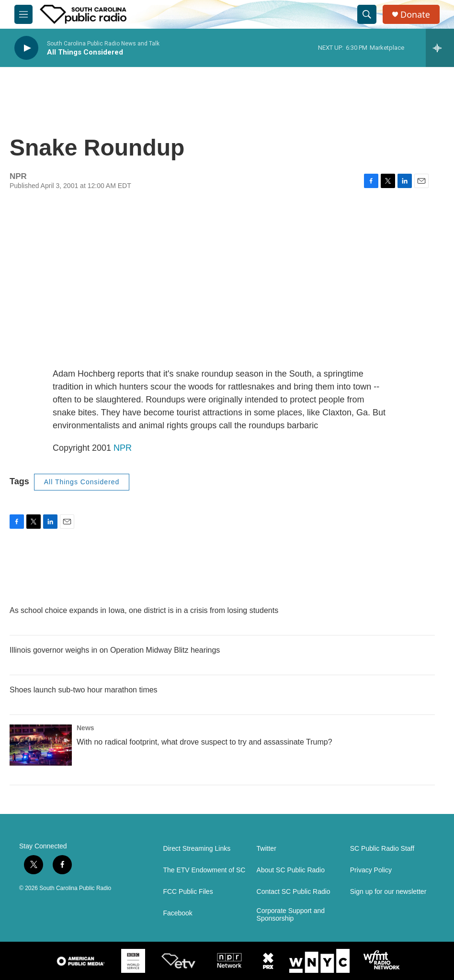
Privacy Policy (371, 870)
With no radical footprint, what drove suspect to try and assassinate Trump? (204, 742)
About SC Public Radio (291, 870)
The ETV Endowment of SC (204, 870)
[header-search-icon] (367, 14)
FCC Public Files (188, 892)
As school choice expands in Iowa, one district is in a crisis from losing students (144, 610)
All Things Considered (82, 482)
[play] (26, 48)
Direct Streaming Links (197, 849)
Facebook (177, 913)
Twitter (267, 849)
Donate (415, 15)
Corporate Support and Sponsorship (291, 915)
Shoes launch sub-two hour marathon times (84, 690)
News (85, 728)
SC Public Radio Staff (382, 849)
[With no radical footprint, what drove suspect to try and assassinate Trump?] (41, 745)
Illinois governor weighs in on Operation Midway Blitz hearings (115, 650)
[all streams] (440, 48)
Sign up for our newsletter (388, 892)
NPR (123, 448)
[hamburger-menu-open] (23, 14)
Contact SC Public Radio (294, 892)
